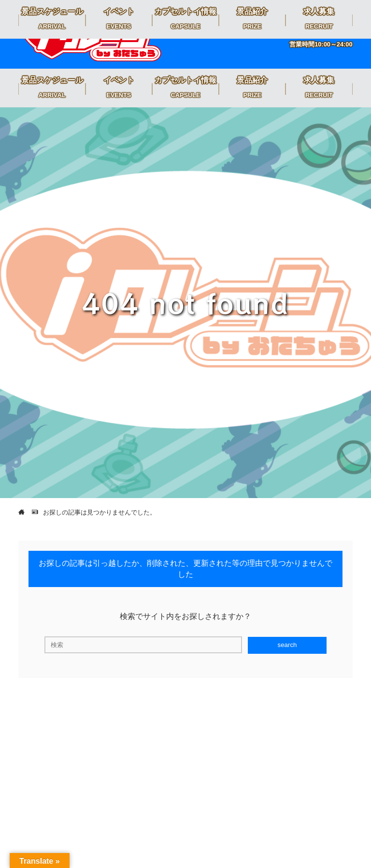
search (287, 645)
